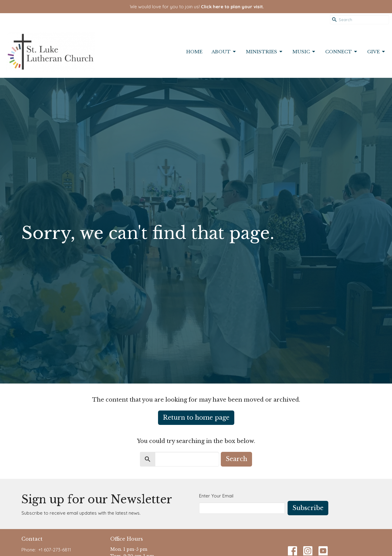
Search (236, 459)
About (224, 52)
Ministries (265, 52)
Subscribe (308, 508)
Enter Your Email (216, 496)
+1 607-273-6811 (55, 550)
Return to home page (196, 418)
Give (377, 52)
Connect (342, 52)
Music (304, 52)
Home (194, 52)
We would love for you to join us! (197, 7)
